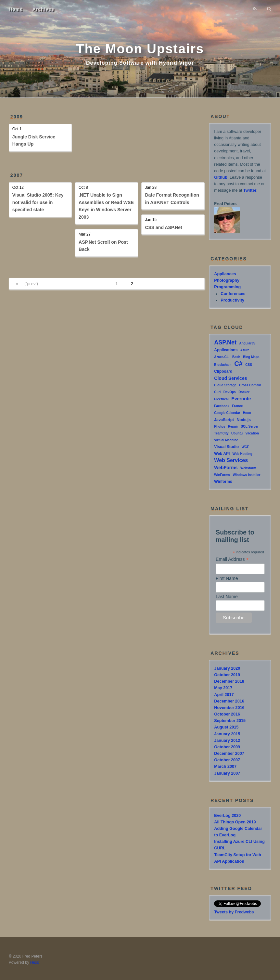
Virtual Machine (226, 440)
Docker (244, 392)
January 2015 (227, 734)
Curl (217, 392)
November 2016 (229, 708)
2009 (17, 117)
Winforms (223, 482)
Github (221, 177)
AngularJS (248, 343)
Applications (226, 350)
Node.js (244, 420)
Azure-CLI (222, 357)
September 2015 (230, 721)
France (238, 406)
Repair (233, 426)
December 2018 (229, 681)
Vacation (252, 433)
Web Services (231, 460)
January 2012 (227, 741)
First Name (227, 578)
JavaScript (224, 420)
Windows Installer (247, 475)
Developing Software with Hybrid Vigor (140, 63)
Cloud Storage (225, 385)
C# (238, 364)
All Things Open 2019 (235, 822)
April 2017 (224, 695)
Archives (43, 9)
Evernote (241, 399)
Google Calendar (227, 413)
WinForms (222, 475)
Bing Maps (251, 357)
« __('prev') (27, 284)
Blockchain (223, 365)
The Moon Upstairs (140, 49)
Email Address (232, 559)
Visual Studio (226, 447)
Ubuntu (237, 433)
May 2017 (223, 688)
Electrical (221, 399)
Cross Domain (250, 385)
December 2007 (229, 754)
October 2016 (227, 714)
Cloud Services (230, 378)
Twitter (250, 190)
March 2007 (225, 767)
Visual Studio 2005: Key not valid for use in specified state (38, 202)
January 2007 (227, 773)
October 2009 (227, 747)
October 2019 (227, 675)
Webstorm (248, 468)
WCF (245, 447)
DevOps (230, 392)
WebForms (226, 468)
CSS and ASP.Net (163, 227)
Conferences (233, 294)
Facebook (222, 406)
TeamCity (221, 433)
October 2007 (227, 760)
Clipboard (223, 371)
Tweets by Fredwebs (234, 912)
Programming (227, 287)
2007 (17, 175)
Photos (220, 426)
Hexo (247, 413)
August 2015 (226, 727)
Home (16, 9)
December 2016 (229, 701)
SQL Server (249, 426)
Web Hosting (242, 454)
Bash (236, 357)
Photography (227, 280)
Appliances (225, 274)
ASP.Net (225, 342)
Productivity (232, 300)
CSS (249, 365)
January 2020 (227, 668)
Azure (245, 350)
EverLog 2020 (227, 816)
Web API (222, 454)
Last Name (227, 597)
